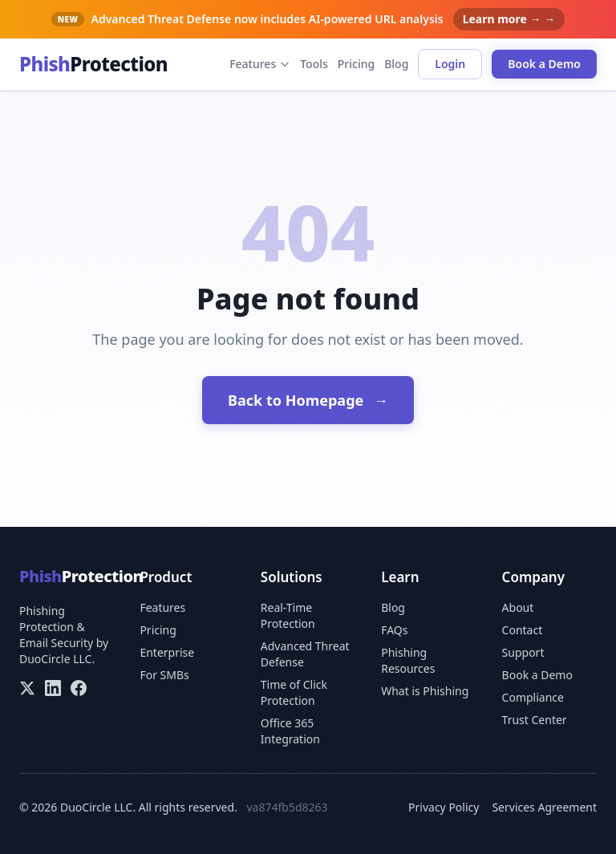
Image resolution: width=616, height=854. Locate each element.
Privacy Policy (444, 807)
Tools (314, 64)
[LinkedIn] (53, 688)
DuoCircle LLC (55, 659)
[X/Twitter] (27, 688)
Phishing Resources (408, 660)
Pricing (356, 64)
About (518, 607)
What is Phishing (425, 691)
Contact (523, 630)
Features (260, 64)
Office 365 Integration (290, 731)
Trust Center (535, 720)
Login (450, 64)
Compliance (533, 697)
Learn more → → (509, 19)
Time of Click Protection (294, 692)
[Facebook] (79, 688)
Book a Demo (544, 64)
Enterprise (167, 652)
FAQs (394, 630)
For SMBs (164, 675)
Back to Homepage (308, 400)
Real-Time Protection (288, 615)
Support (523, 652)
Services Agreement (544, 807)
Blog (396, 64)
